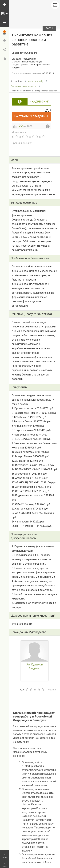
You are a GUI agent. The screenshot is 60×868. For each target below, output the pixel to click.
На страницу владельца (33, 115)
